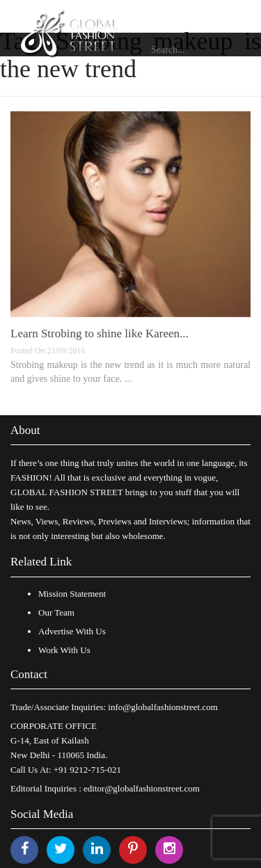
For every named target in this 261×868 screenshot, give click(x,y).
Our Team (56, 612)
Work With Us (64, 650)
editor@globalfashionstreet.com (142, 788)
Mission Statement (72, 594)
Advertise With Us (72, 631)
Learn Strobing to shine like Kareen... (100, 333)
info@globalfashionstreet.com (163, 707)
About (25, 430)
